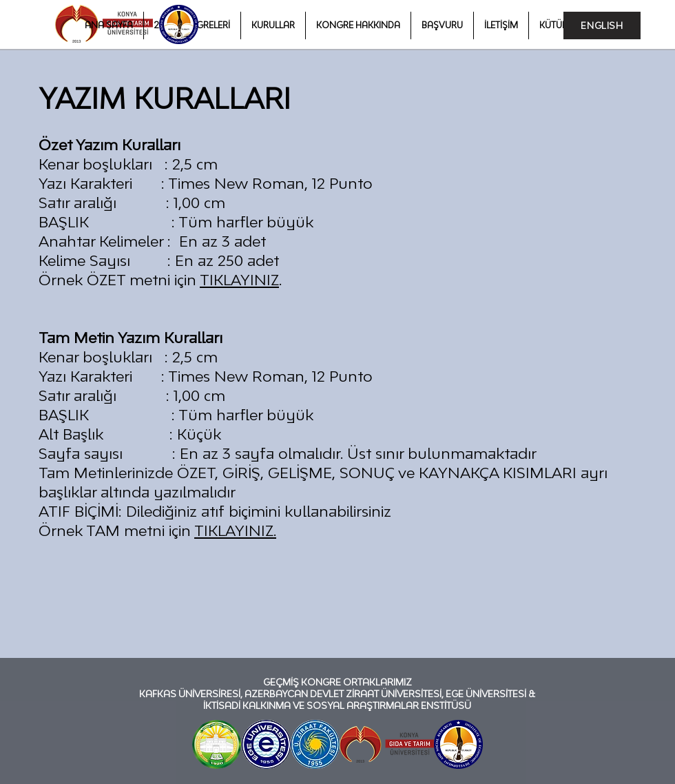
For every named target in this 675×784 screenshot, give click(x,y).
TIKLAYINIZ (239, 280)
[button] (358, 25)
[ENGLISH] (602, 25)
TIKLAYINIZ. (235, 530)
